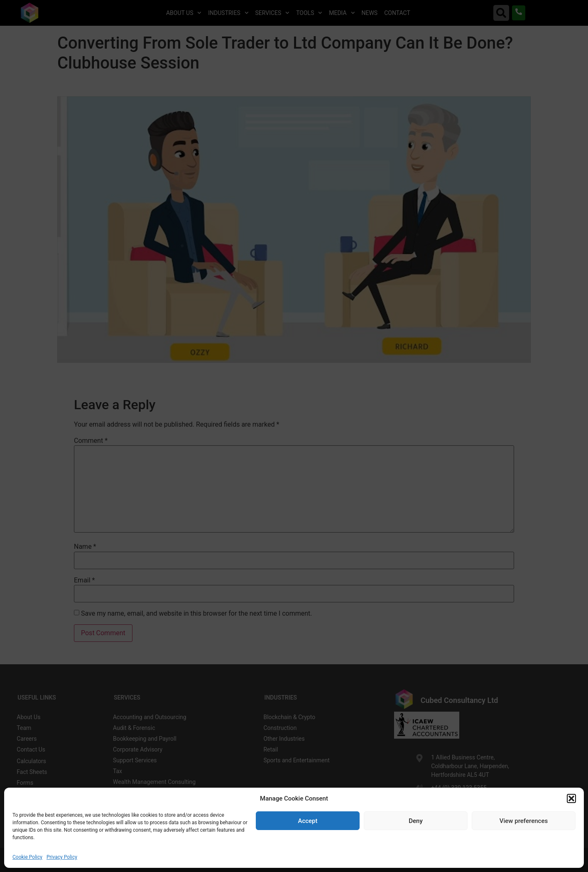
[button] (571, 798)
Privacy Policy (62, 857)
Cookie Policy (27, 857)
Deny (416, 821)
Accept (307, 821)
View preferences (524, 821)
